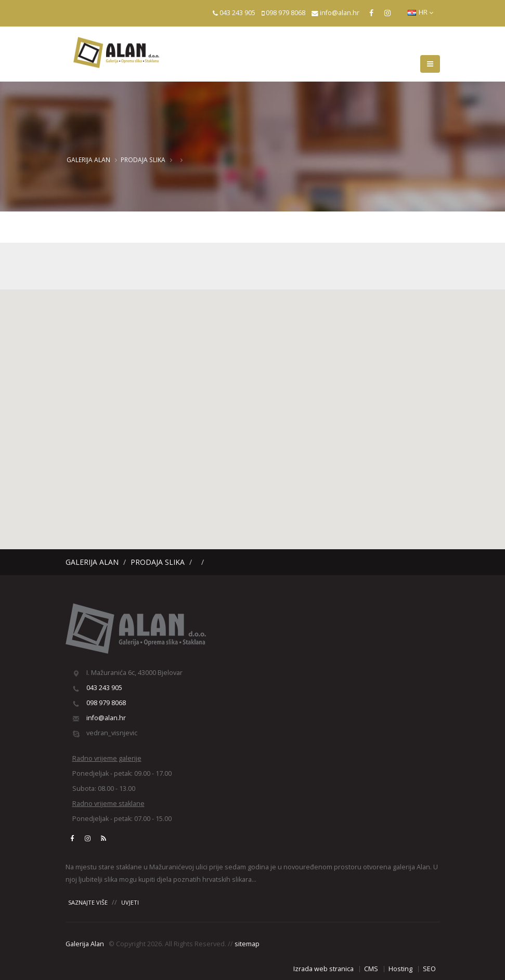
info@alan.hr (340, 13)
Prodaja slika (143, 160)
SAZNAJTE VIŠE (88, 902)
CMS (371, 969)
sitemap (247, 944)
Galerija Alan (88, 160)
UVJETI (130, 902)
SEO (429, 969)
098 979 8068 (286, 13)
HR (420, 12)
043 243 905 (237, 13)
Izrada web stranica (323, 969)
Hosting (400, 969)
